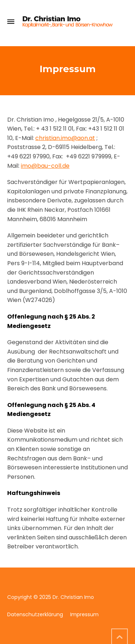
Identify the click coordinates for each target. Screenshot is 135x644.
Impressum (84, 614)
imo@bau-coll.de (45, 166)
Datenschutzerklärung (35, 614)
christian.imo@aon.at (65, 138)
